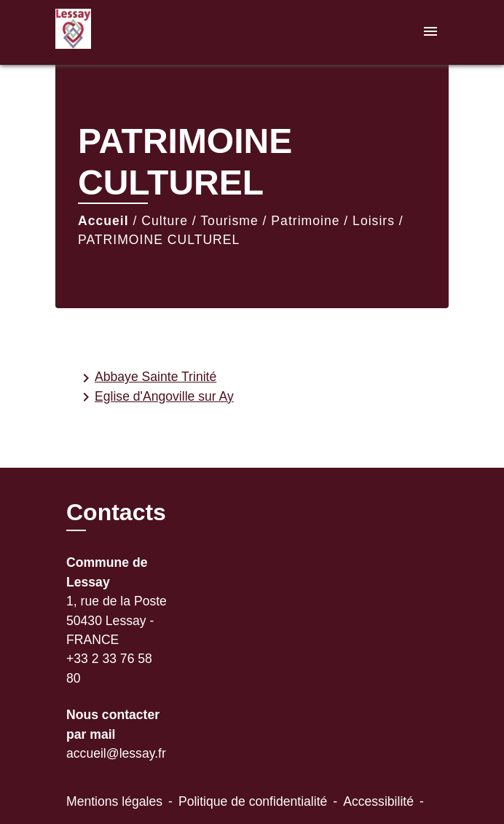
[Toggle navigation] (430, 32)
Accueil (103, 221)
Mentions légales (114, 801)
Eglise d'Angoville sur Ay (155, 397)
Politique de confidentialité (253, 801)
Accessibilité (378, 801)
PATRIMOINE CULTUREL (159, 240)
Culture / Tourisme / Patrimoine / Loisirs (268, 221)
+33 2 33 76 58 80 (109, 668)
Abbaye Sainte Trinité (147, 378)
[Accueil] (110, 32)
